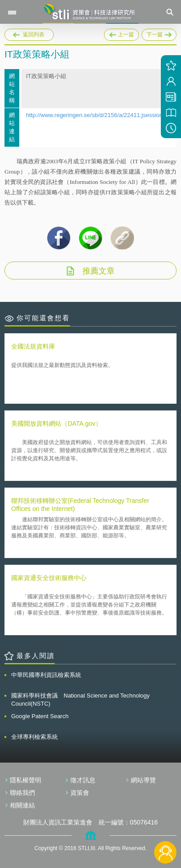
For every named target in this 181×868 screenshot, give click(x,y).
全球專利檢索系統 (34, 737)
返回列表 (34, 35)
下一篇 (159, 33)
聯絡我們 (22, 793)
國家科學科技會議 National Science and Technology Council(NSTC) (80, 700)
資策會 (80, 793)
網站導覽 (143, 780)
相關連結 (22, 805)
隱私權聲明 (26, 780)
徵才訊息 (83, 780)
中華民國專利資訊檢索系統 (46, 675)
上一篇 (121, 33)
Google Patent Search (40, 716)
